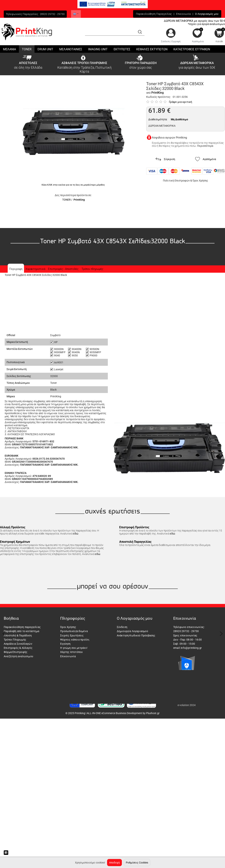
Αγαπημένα (198, 41)
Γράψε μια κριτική (181, 102)
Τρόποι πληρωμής (92, 269)
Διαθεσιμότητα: (158, 119)
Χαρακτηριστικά (35, 269)
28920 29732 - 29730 (52, 14)
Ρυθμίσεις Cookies (137, 863)
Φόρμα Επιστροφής (16, 652)
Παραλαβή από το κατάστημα (21, 631)
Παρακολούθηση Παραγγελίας (154, 14)
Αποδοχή (114, 863)
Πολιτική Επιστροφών (176, 181)
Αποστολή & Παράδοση (18, 635)
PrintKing (79, 200)
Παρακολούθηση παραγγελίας (22, 627)
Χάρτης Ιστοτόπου (71, 652)
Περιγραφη (16, 269)
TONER (66, 200)
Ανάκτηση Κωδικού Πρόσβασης (136, 635)
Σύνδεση (165, 41)
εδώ (76, 534)
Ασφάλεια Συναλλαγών (18, 644)
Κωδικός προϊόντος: (159, 97)
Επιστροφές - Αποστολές (63, 269)
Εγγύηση (65, 644)
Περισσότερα (205, 146)
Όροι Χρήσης (200, 181)
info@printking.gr (191, 648)
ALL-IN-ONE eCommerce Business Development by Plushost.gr (123, 713)
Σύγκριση (165, 159)
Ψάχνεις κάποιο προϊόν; (75, 640)
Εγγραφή (176, 41)
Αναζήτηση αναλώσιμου (18, 656)
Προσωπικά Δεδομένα (74, 631)
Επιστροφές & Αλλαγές (18, 648)
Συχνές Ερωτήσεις (72, 635)
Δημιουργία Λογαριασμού (132, 631)
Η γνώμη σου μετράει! (74, 648)
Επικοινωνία (183, 14)
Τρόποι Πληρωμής (15, 640)
